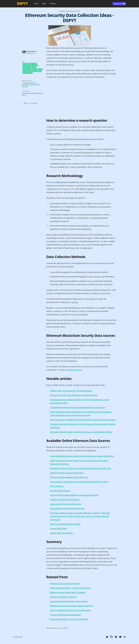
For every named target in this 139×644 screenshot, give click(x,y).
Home (36, 4)
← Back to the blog (30, 105)
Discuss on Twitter (52, 630)
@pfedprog (30, 55)
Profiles (53, 4)
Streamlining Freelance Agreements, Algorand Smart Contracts (31, 86)
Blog (44, 4)
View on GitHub (63, 630)
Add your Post (119, 4)
